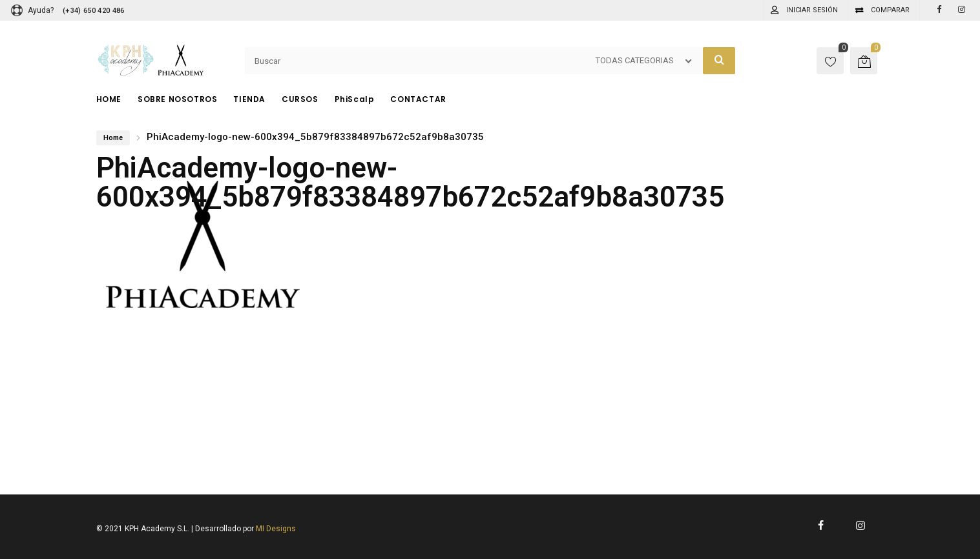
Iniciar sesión (812, 10)
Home (113, 138)
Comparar (890, 10)
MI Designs (276, 529)
